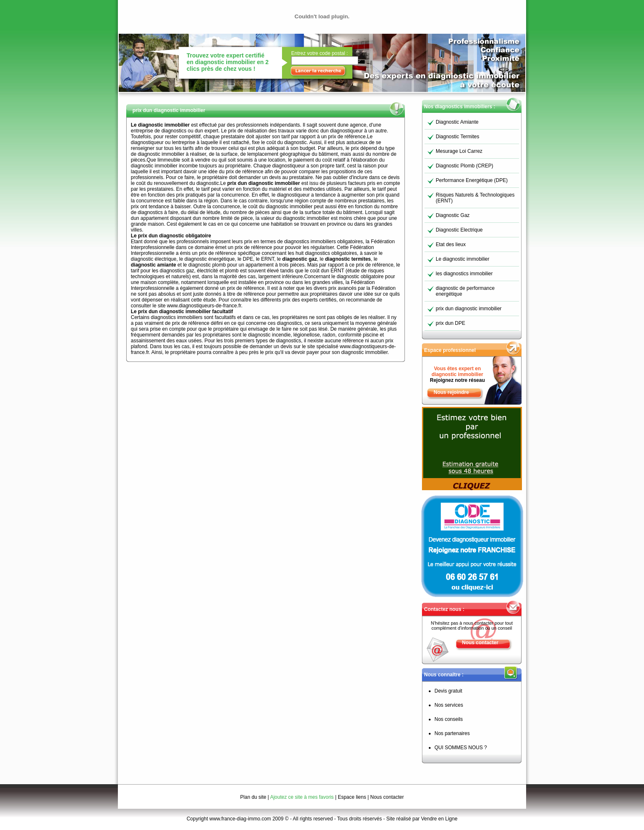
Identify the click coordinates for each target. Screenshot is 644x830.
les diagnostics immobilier (464, 274)
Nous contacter (480, 643)
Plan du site (253, 797)
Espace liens (352, 797)
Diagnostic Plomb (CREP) (464, 166)
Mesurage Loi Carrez (459, 151)
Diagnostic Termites (457, 137)
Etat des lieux (451, 244)
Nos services (449, 705)
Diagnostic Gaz (453, 215)
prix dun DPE (451, 323)
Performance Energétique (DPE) (472, 180)
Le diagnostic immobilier (463, 259)
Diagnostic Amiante (457, 122)
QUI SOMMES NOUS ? (461, 748)
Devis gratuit (448, 691)
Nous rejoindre (451, 392)
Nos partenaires (452, 733)
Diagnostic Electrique (459, 230)
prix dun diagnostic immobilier (469, 309)
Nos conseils (449, 719)
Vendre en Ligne (439, 819)
